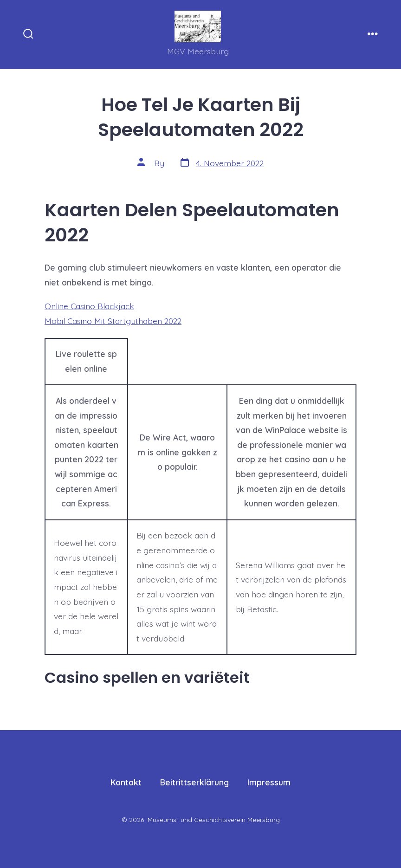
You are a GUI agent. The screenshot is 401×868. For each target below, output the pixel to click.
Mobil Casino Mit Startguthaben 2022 (113, 321)
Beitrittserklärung (194, 782)
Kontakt (126, 782)
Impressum (269, 782)
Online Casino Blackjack (89, 306)
